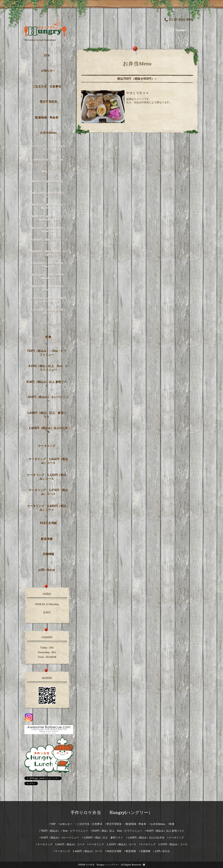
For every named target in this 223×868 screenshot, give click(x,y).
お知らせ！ (48, 71)
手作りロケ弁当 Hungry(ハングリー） (112, 812)
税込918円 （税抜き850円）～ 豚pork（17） (50, 206)
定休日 (47, 612)
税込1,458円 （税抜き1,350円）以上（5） (49, 311)
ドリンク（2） (49, 323)
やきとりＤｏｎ (138, 93)
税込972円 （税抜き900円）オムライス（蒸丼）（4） (49, 253)
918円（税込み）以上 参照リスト (47, 384)
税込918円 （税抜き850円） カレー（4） (49, 241)
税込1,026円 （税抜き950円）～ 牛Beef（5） (49, 265)
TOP (47, 56)
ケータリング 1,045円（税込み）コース (48, 461)
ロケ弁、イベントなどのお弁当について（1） (49, 148)
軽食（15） (49, 171)
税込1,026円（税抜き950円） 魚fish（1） (50, 288)
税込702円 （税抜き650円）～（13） (49, 183)
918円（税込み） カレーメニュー (48, 399)
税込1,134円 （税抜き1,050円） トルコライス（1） (49, 300)
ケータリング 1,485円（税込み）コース (47, 508)
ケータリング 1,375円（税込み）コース (48, 492)
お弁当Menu (48, 133)
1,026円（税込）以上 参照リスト (47, 415)
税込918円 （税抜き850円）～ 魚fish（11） (50, 230)
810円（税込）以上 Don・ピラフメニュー (48, 368)
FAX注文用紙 (48, 523)
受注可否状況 (48, 102)
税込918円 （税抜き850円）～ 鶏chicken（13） (50, 218)
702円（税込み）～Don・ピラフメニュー (47, 353)
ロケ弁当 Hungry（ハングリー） (103, 865)
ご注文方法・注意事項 (47, 86)
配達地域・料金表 (47, 117)
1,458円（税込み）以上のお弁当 (48, 430)
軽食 (48, 337)
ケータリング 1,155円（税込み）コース (47, 477)
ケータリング (47, 446)
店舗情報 (48, 554)
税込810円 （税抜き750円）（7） (49, 195)
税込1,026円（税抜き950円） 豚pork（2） (50, 276)
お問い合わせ (47, 570)
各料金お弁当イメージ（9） (49, 160)
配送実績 (47, 539)
